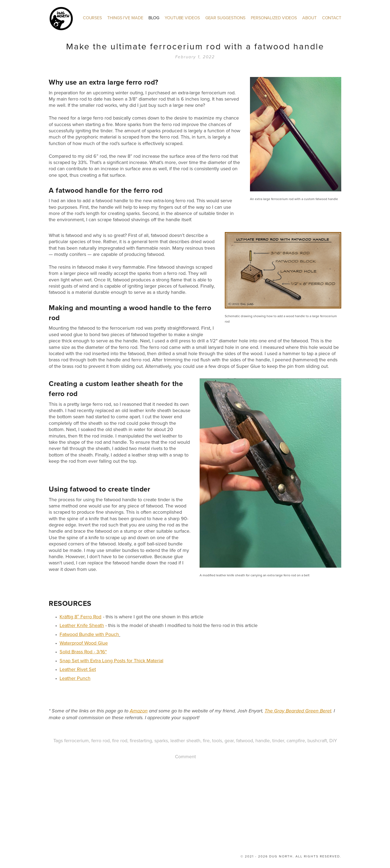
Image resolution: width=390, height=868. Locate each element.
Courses (92, 17)
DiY (333, 740)
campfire (296, 740)
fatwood (245, 740)
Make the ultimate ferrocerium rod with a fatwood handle (195, 45)
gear (229, 740)
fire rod (120, 740)
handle (263, 740)
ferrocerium (77, 740)
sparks (161, 740)
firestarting (141, 740)
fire (206, 740)
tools (217, 740)
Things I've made (125, 17)
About (309, 17)
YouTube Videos (182, 17)
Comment (185, 756)
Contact (332, 17)
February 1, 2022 (195, 56)
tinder (278, 740)
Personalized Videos (274, 17)
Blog (154, 17)
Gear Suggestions (225, 17)
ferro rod (100, 740)
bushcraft (317, 740)
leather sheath (185, 740)
